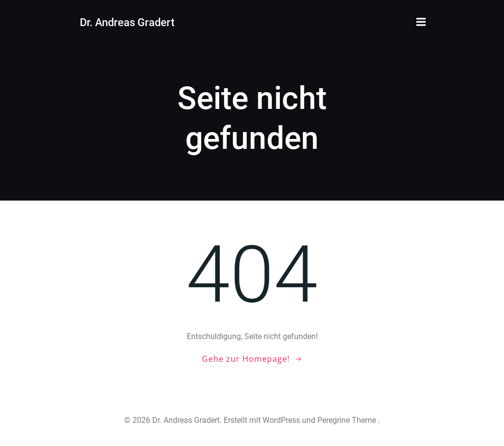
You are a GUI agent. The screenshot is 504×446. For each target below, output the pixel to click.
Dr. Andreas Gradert (127, 22)
